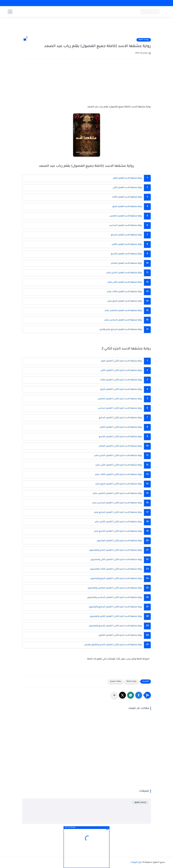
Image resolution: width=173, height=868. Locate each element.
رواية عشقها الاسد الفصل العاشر (126, 263)
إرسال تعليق (140, 802)
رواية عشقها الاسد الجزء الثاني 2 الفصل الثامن (121, 427)
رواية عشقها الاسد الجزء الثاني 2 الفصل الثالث (121, 380)
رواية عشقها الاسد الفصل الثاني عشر (125, 282)
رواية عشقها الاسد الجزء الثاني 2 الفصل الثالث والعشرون (116, 569)
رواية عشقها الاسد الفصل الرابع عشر (124, 301)
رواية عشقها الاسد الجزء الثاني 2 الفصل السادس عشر (117, 503)
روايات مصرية (116, 681)
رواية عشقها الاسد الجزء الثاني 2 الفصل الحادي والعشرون (116, 550)
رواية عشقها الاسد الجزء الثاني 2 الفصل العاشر (120, 446)
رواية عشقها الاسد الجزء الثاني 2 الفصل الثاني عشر (119, 465)
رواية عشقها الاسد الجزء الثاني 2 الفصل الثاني (121, 371)
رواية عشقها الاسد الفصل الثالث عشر (124, 292)
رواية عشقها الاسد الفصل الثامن (127, 244)
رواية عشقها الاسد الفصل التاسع (126, 254)
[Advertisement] (86, 29)
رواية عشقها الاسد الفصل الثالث (127, 197)
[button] (139, 695)
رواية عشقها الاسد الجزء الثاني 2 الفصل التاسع (120, 437)
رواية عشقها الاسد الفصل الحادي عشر (124, 273)
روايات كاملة (144, 40)
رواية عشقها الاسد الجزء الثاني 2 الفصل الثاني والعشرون (116, 560)
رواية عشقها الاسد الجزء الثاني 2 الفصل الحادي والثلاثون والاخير (113, 645)
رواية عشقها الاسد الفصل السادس (126, 226)
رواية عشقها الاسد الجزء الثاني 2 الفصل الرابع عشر (118, 484)
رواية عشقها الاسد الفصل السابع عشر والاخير (121, 330)
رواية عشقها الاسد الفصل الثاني (127, 188)
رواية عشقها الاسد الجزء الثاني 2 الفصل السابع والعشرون (115, 607)
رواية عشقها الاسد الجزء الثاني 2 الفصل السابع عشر (118, 512)
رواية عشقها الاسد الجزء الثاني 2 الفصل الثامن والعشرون (115, 617)
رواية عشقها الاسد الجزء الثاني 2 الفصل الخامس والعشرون (114, 588)
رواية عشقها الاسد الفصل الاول (127, 178)
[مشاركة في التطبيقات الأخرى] (114, 695)
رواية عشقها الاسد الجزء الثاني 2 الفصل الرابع (121, 389)
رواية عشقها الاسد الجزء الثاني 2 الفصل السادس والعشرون (114, 598)
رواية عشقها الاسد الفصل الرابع (127, 207)
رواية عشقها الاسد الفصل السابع (126, 235)
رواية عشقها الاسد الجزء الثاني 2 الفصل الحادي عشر (118, 456)
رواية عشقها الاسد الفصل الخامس (126, 216)
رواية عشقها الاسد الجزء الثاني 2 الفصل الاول (121, 361)
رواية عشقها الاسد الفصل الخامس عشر (123, 311)
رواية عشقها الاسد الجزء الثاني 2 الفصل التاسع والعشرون (115, 626)
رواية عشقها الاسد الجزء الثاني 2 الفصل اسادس (120, 408)
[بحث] (10, 12)
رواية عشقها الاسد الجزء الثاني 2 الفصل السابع (120, 418)
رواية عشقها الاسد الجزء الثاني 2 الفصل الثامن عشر (118, 522)
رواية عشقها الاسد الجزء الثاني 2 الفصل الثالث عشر (118, 475)
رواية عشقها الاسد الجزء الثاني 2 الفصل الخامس (120, 399)
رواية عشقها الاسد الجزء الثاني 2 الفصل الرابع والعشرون (116, 579)
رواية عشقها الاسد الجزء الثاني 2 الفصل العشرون (119, 541)
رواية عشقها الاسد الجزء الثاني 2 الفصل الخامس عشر (117, 494)
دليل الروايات (136, 862)
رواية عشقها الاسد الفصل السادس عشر (123, 320)
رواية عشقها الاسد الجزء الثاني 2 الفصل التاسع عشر (118, 531)
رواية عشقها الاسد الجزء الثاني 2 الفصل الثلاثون (120, 635)
